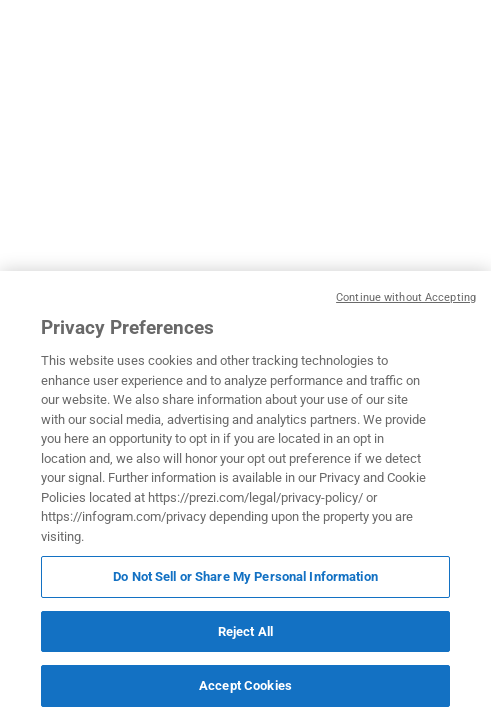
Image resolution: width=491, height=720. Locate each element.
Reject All (245, 631)
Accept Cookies (245, 685)
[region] (245, 495)
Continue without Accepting (406, 297)
